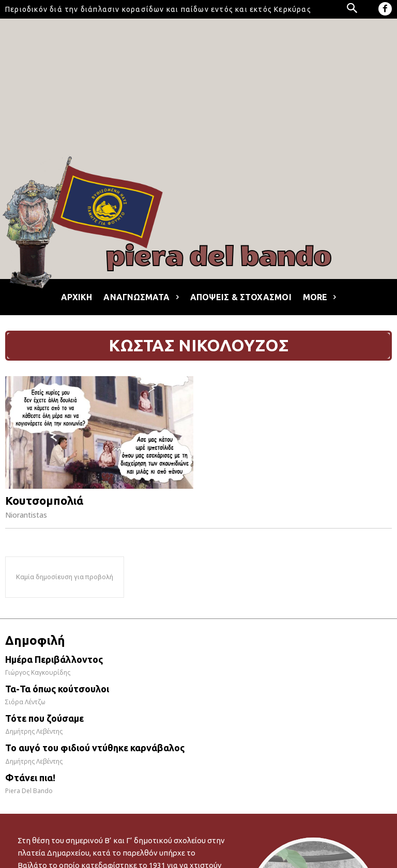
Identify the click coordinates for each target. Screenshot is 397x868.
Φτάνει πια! (30, 778)
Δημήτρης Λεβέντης (34, 731)
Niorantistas (26, 515)
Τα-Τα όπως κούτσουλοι (57, 689)
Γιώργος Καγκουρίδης (38, 672)
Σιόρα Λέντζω (25, 702)
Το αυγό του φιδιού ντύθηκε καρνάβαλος (95, 748)
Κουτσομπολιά (44, 500)
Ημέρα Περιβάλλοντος (54, 659)
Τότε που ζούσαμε (44, 718)
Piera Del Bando (29, 791)
